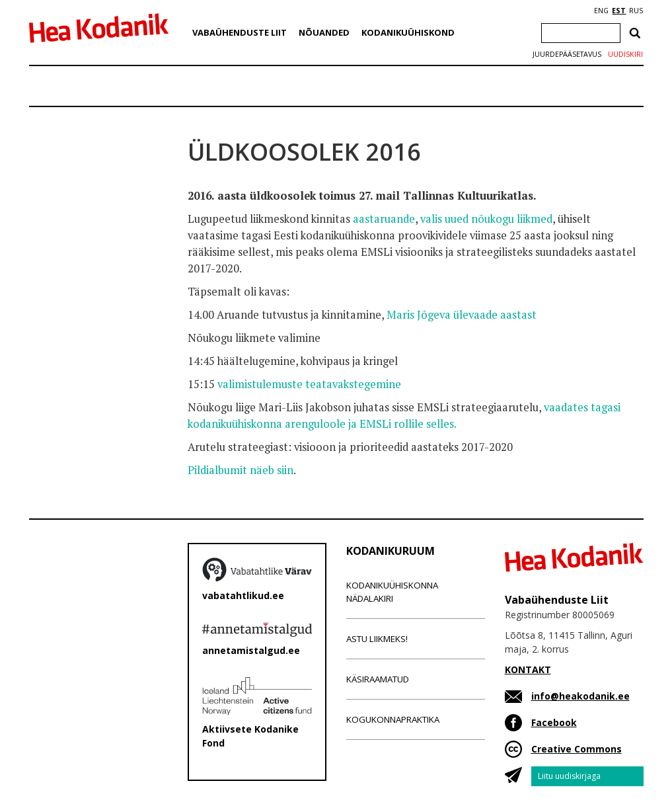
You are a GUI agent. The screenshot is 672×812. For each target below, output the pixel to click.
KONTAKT (528, 670)
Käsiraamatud (378, 679)
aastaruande (384, 219)
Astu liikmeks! (377, 639)
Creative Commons (577, 749)
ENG (601, 11)
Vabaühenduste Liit (240, 32)
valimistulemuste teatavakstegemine (309, 384)
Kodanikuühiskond (408, 32)
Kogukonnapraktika (393, 719)
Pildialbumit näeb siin (241, 470)
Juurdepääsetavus (567, 54)
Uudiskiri (625, 54)
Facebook (554, 722)
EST (619, 11)
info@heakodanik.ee (580, 696)
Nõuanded (324, 32)
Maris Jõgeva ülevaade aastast (462, 315)
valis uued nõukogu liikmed (486, 219)
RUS (636, 11)
